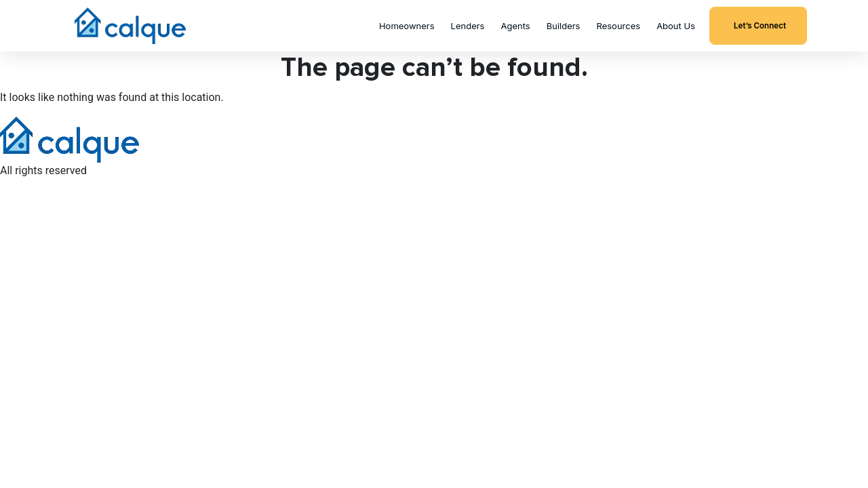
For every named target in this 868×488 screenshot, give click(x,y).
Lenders (468, 26)
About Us (676, 26)
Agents (515, 26)
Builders (564, 26)
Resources (618, 26)
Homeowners (407, 26)
